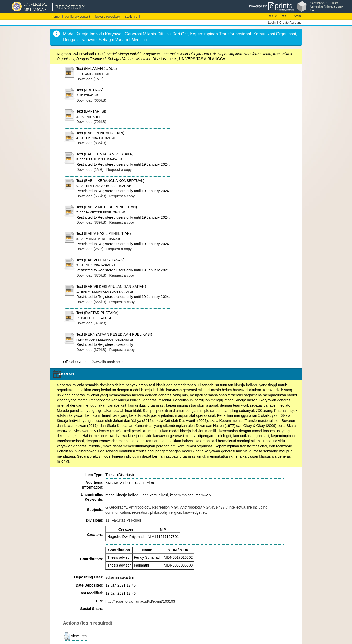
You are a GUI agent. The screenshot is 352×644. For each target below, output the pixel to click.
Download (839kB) (91, 222)
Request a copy (119, 170)
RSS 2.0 (274, 16)
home (56, 17)
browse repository (108, 17)
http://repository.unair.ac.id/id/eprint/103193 (140, 601)
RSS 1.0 (287, 16)
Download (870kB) (91, 275)
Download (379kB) (91, 350)
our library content (77, 17)
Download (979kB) (91, 323)
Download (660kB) (91, 100)
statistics (131, 17)
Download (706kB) (91, 122)
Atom (297, 16)
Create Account (290, 23)
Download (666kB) (91, 196)
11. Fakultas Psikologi (123, 520)
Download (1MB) (90, 79)
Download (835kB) (91, 143)
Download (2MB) (90, 249)
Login (272, 23)
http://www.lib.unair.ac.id (104, 362)
